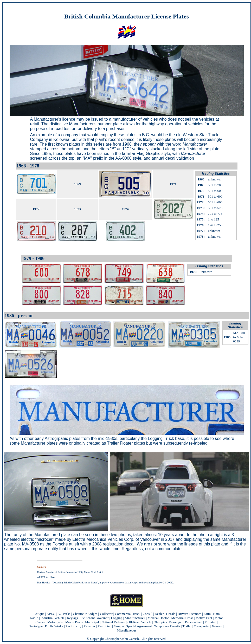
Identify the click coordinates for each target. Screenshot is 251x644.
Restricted (104, 626)
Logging (117, 618)
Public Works (54, 626)
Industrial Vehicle (53, 618)
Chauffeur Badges (85, 614)
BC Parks (64, 614)
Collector (106, 614)
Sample (119, 626)
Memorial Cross (182, 618)
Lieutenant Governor (95, 618)
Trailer (187, 626)
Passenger (176, 622)
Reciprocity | (75, 626)
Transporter (202, 626)
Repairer (90, 626)
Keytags (72, 618)
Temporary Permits (167, 626)
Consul (148, 614)
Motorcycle (55, 622)
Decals (170, 614)
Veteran (217, 626)
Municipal (92, 622)
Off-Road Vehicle (139, 622)
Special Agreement (139, 626)
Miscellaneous (127, 630)
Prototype (36, 626)
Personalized (194, 622)
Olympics (160, 622)
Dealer (159, 614)
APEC (51, 614)
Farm (207, 614)
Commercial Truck (128, 614)
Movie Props (74, 622)
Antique (39, 614)
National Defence (113, 622)
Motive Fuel (204, 618)
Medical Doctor (158, 618)
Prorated (210, 622)
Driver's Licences (189, 614)
